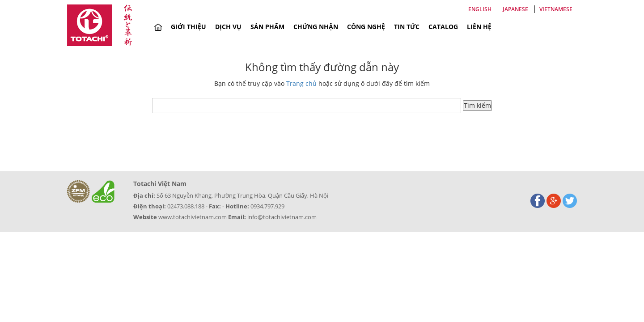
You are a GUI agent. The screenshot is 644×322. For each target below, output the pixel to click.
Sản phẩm (267, 27)
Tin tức (407, 27)
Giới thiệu (189, 27)
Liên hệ (479, 27)
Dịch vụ (228, 27)
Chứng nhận (316, 27)
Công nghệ (366, 27)
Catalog (443, 27)
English (480, 9)
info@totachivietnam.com (282, 217)
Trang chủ (301, 83)
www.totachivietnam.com (193, 217)
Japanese (515, 9)
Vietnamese (556, 9)
